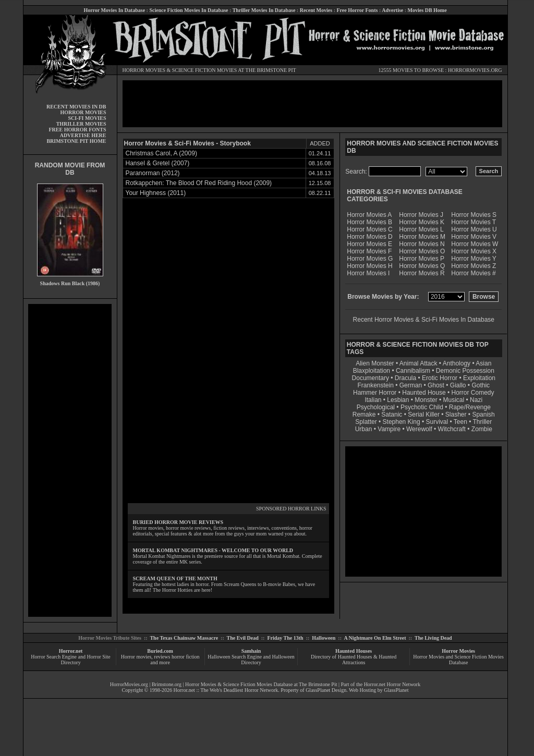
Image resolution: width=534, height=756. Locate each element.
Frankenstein (375, 385)
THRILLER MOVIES (81, 124)
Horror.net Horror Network (392, 684)
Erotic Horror (440, 378)
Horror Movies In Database (114, 10)
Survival (437, 422)
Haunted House (424, 393)
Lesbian (399, 400)
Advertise (392, 10)
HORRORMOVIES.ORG (475, 70)
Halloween (324, 638)
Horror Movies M (422, 237)
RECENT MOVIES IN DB (76, 107)
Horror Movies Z (474, 266)
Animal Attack (418, 363)
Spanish (483, 414)
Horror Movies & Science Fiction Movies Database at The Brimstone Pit (261, 684)
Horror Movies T (474, 222)
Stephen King (402, 422)
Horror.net (71, 651)
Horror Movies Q (422, 266)
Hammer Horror (375, 393)
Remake (364, 414)
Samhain (251, 651)
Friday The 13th (285, 638)
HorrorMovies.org (129, 684)
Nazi (476, 400)
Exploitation (479, 378)
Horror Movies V (474, 237)
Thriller (483, 422)
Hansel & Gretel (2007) (158, 163)
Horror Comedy (473, 393)
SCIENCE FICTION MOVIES (204, 70)
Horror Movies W (475, 244)
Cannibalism (413, 371)
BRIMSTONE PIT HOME (76, 141)
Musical (454, 400)
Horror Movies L (421, 229)
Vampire (389, 429)
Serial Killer (424, 414)
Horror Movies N (422, 244)
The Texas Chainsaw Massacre (184, 638)
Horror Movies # (473, 273)
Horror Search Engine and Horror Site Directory (70, 660)
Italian (373, 400)
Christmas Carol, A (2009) (161, 153)
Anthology (457, 363)
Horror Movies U (474, 229)
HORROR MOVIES (144, 70)
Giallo (458, 385)
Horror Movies (458, 651)
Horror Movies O (422, 251)
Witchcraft (452, 429)
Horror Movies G (370, 259)
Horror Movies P (422, 259)
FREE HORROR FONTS (77, 130)
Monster (426, 400)
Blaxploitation (372, 371)
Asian (483, 363)
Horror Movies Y (474, 259)
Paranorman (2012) (153, 173)
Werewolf (419, 429)
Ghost (436, 385)
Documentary (371, 378)
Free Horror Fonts (357, 10)
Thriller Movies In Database (264, 10)
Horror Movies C (369, 229)
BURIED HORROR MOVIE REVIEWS (178, 522)
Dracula (405, 378)
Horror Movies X (474, 251)
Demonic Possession (465, 371)
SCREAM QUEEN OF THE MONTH (175, 578)
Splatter (366, 422)
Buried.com (160, 651)
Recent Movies (316, 10)
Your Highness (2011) (156, 193)
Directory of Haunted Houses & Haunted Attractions (354, 660)
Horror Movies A (369, 215)
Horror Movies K (422, 222)
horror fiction (186, 657)
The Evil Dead (243, 638)
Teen (460, 422)
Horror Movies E (369, 244)
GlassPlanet (396, 690)
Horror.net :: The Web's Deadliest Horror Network (226, 690)
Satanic (392, 414)
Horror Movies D (369, 237)
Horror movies (136, 657)
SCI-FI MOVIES (87, 118)
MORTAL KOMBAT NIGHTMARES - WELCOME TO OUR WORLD (213, 550)
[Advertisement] (70, 460)
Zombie (482, 429)
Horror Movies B (369, 222)
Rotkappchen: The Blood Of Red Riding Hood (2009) (199, 183)
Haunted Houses (354, 651)
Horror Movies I (368, 273)
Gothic (481, 385)
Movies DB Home (427, 10)
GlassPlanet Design (326, 690)
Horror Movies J (421, 215)
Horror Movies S (474, 215)
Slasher (456, 414)
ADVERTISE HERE (83, 135)
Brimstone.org (167, 684)
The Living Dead (433, 638)
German (411, 385)
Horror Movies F (369, 251)
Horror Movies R (422, 273)
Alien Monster (375, 363)
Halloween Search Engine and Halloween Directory (251, 660)
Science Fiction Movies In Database (189, 10)
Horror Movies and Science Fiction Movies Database (458, 660)
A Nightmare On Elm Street (375, 638)
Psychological (376, 407)
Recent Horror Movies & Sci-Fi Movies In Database (424, 320)
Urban (364, 429)
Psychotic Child (422, 407)
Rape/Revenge (470, 407)
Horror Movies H (369, 266)
